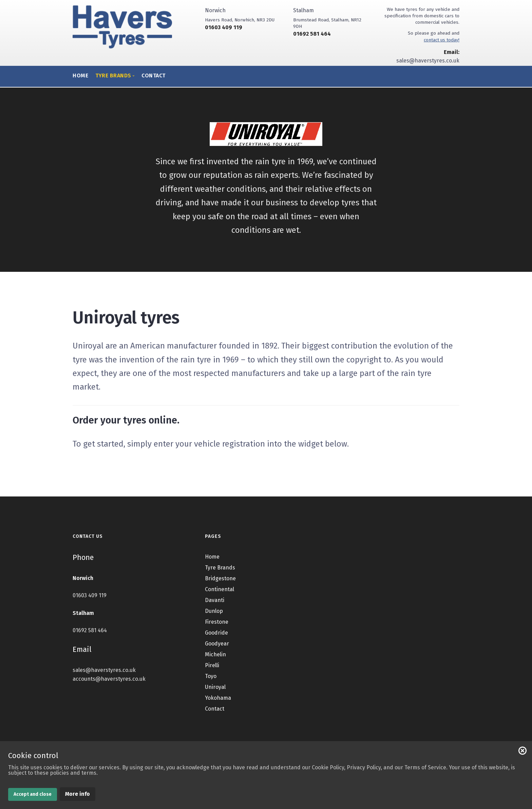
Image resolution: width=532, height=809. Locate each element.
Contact (154, 76)
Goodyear (217, 644)
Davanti (215, 600)
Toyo (211, 676)
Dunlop (214, 611)
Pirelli (212, 665)
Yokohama (218, 698)
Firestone (217, 622)
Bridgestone (220, 578)
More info (78, 794)
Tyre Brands (220, 568)
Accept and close (33, 794)
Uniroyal (215, 687)
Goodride (216, 633)
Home (80, 76)
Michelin (215, 654)
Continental (220, 589)
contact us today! (442, 40)
